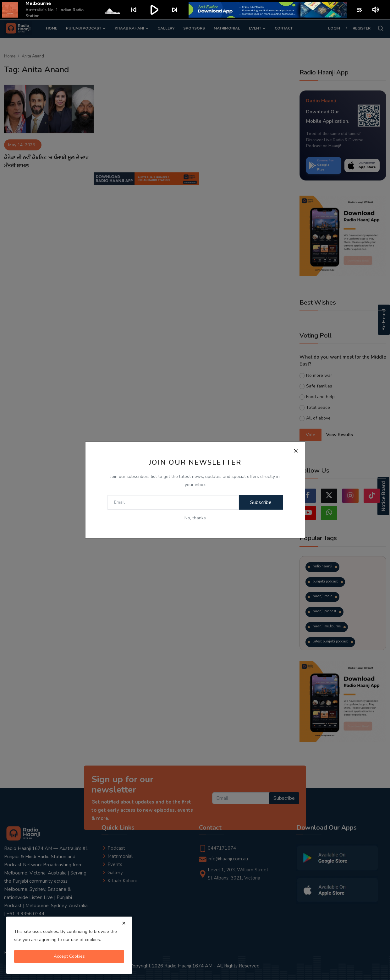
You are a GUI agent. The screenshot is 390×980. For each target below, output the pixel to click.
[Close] (296, 451)
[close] (124, 923)
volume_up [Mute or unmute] (376, 10)
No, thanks (195, 518)
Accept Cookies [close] (69, 956)
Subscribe (261, 502)
